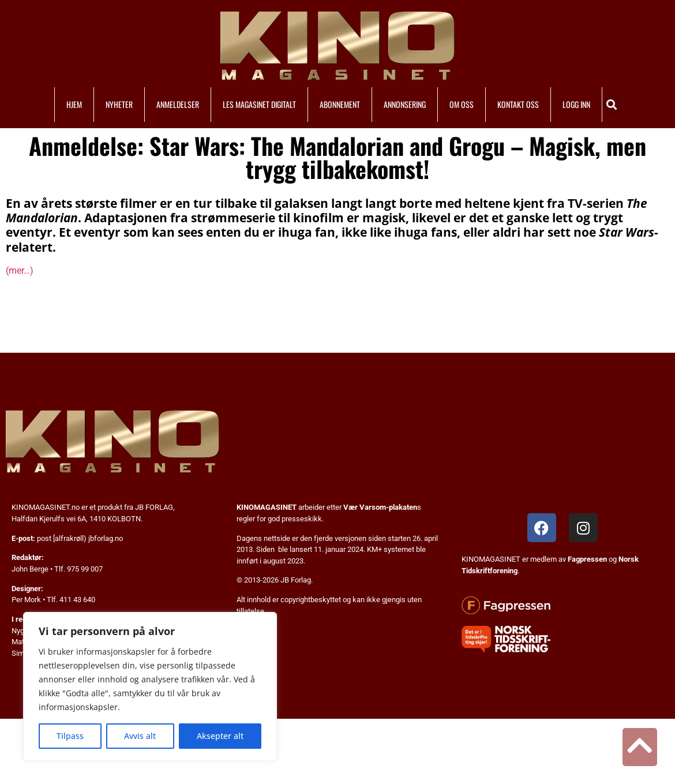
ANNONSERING (405, 104)
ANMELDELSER (178, 104)
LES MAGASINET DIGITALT (259, 104)
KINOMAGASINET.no (46, 507)
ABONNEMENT (340, 104)
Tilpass (70, 736)
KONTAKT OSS (518, 104)
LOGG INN (576, 104)
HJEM (74, 104)
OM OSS (462, 104)
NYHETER (119, 104)
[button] (612, 104)
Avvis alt (140, 736)
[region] (150, 686)
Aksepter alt (220, 736)
